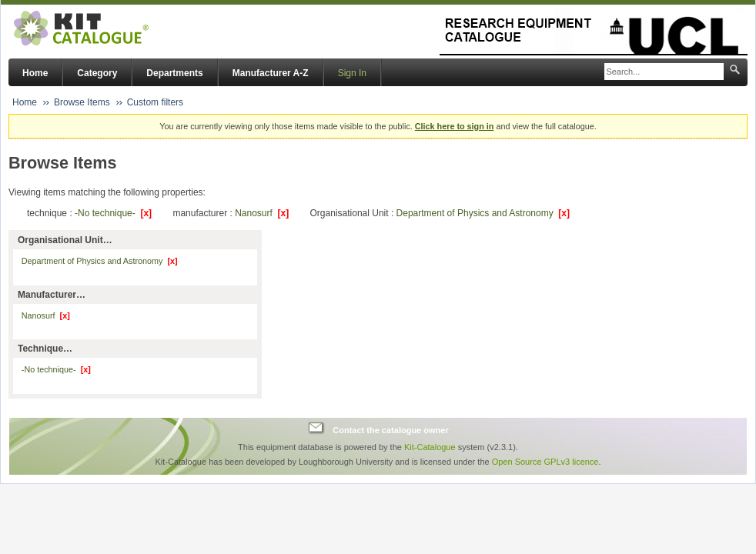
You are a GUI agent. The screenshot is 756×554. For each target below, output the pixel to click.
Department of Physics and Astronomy (483, 213)
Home (35, 73)
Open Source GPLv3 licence (545, 462)
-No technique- (113, 213)
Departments (174, 73)
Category (97, 73)
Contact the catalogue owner (390, 430)
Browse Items (82, 102)
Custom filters (155, 102)
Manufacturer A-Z (271, 73)
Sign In (352, 73)
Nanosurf (262, 213)
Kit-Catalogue (430, 447)
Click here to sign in (455, 126)
